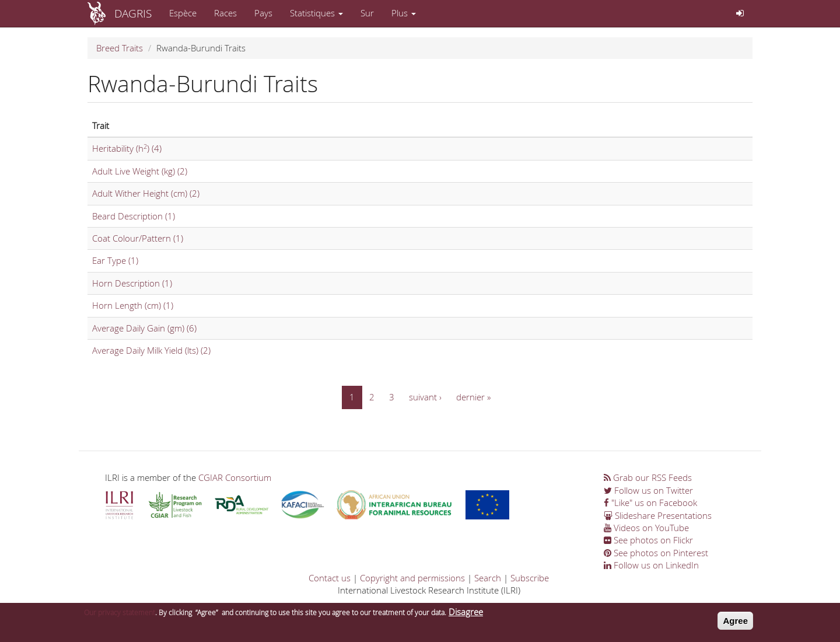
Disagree (466, 615)
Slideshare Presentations (658, 515)
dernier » (473, 397)
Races (225, 13)
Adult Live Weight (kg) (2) (140, 171)
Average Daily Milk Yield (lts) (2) (151, 350)
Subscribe (530, 578)
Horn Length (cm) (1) (133, 305)
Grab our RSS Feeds (648, 477)
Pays (263, 13)
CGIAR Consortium (235, 477)
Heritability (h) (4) (127, 148)
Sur (367, 13)
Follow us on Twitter (648, 490)
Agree (735, 624)
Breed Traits (120, 48)
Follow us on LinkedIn (651, 565)
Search (488, 578)
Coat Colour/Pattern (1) (138, 238)
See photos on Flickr (648, 540)
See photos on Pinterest (656, 553)
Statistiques (316, 13)
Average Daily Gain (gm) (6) (144, 328)
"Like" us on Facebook (650, 503)
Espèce (183, 13)
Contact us (330, 578)
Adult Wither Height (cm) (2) (146, 193)
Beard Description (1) (134, 216)
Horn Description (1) (132, 283)
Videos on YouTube (646, 528)
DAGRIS (133, 13)
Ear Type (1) (115, 260)
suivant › (425, 397)
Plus (404, 13)
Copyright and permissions (412, 578)
